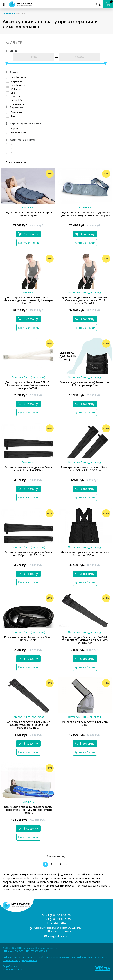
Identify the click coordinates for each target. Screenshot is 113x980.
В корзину (28, 234)
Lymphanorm (16, 85)
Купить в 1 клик (28, 243)
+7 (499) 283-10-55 (58, 919)
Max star (13, 97)
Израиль (13, 128)
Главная (8, 13)
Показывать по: (16, 162)
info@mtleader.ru (58, 936)
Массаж (21, 13)
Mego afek (14, 81)
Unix (11, 93)
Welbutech (14, 89)
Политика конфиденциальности (20, 960)
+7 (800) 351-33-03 (58, 915)
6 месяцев (14, 112)
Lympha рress (16, 77)
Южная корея (16, 132)
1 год (11, 116)
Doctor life (14, 100)
